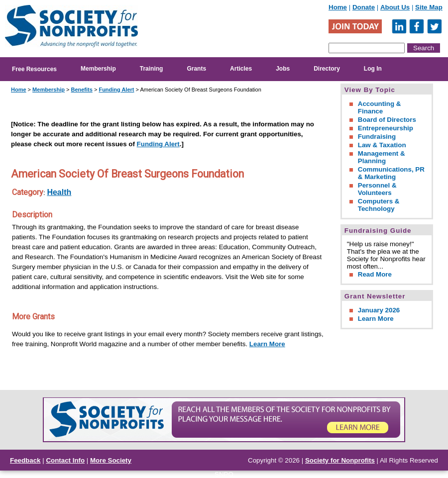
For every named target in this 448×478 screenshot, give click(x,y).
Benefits (81, 90)
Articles (241, 69)
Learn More (267, 344)
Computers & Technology (379, 205)
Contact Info (65, 460)
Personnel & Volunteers (377, 189)
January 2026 (379, 310)
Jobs (283, 69)
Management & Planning (382, 157)
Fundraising (377, 137)
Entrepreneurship (386, 128)
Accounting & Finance (380, 107)
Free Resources (34, 69)
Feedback (25, 460)
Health (59, 192)
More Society (111, 460)
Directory (327, 69)
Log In (373, 69)
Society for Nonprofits (340, 460)
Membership (98, 69)
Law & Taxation (382, 145)
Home (338, 7)
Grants (196, 69)
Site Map (429, 7)
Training (152, 69)
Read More (375, 274)
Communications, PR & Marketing (391, 173)
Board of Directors (387, 120)
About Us (395, 7)
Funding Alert (116, 90)
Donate (364, 7)
